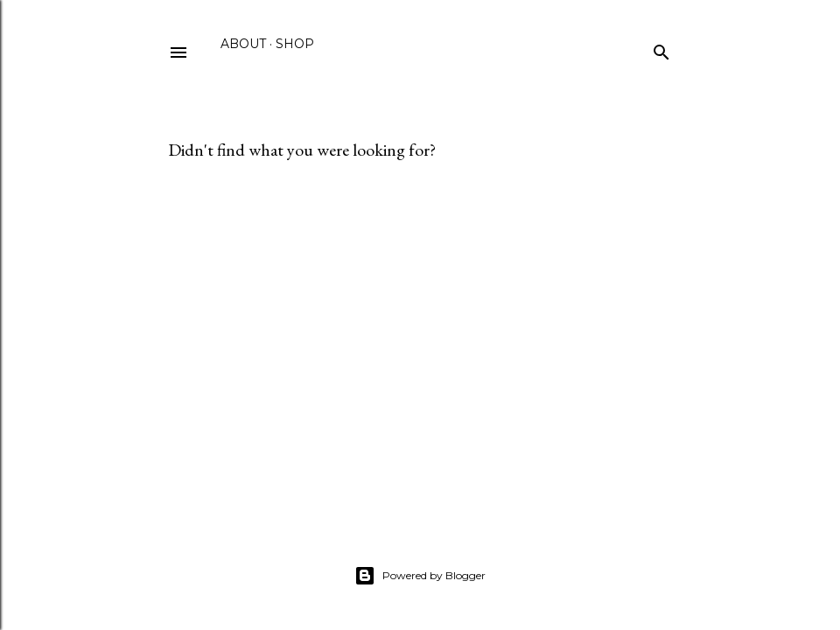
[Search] (661, 49)
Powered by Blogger (420, 576)
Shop (295, 44)
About (243, 44)
